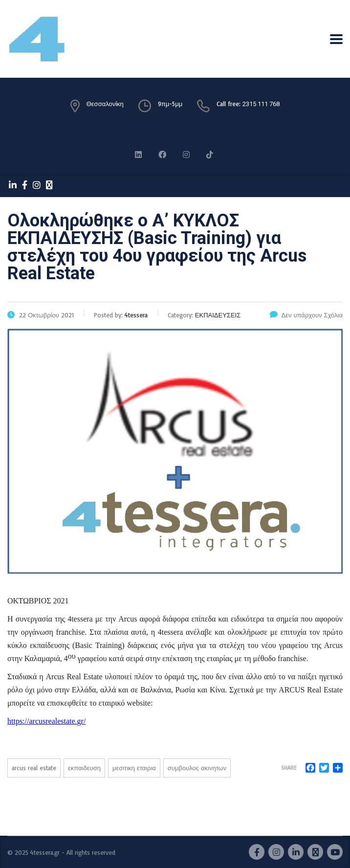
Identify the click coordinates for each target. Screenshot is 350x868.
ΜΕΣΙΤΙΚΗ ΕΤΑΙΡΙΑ (134, 768)
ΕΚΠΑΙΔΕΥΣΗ (84, 768)
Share (289, 768)
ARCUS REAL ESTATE (34, 768)
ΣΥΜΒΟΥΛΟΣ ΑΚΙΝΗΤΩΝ (197, 768)
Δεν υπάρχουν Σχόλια (306, 315)
